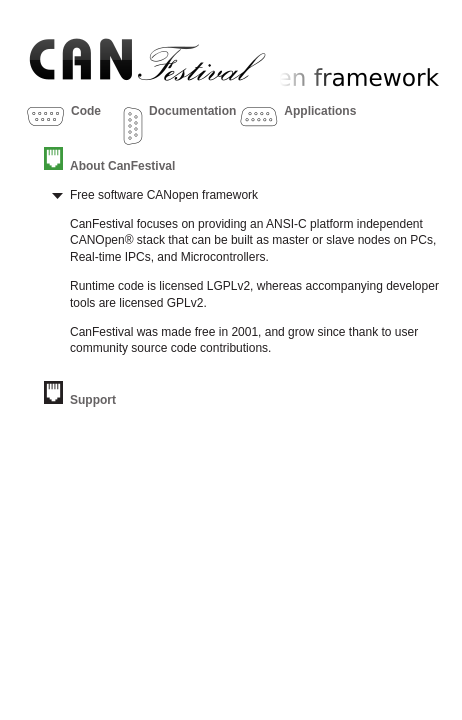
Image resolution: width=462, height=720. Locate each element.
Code (86, 111)
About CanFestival (122, 166)
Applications (320, 111)
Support (93, 400)
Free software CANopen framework (164, 195)
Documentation (192, 111)
